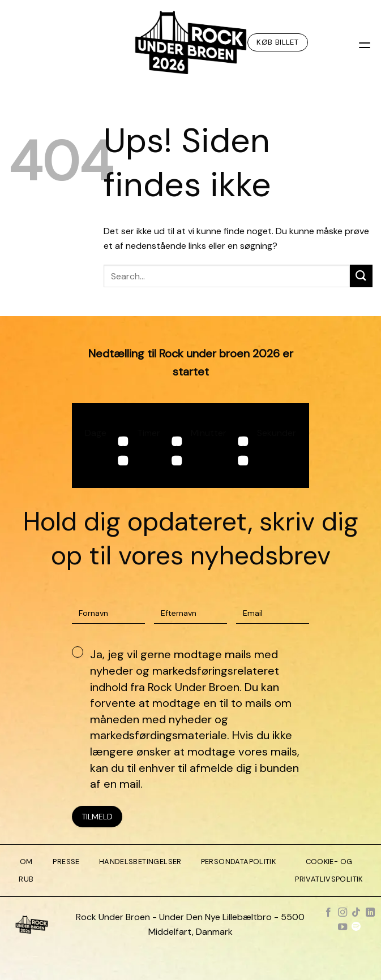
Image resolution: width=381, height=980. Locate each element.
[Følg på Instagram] (343, 913)
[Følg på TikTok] (356, 913)
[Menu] (366, 42)
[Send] (361, 276)
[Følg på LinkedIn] (370, 913)
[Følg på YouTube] (343, 927)
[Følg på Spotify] (356, 927)
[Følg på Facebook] (328, 913)
